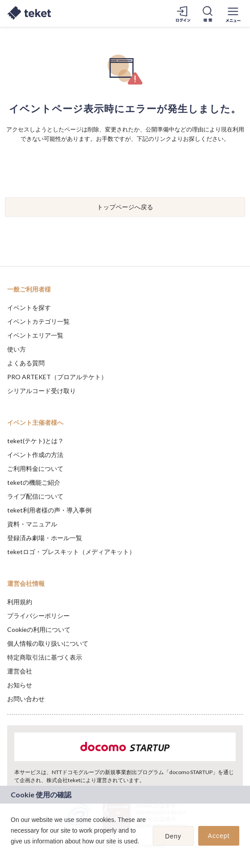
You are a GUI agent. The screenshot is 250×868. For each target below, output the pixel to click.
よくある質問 (26, 363)
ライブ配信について (35, 496)
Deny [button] (173, 836)
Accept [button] (219, 836)
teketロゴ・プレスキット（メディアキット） (71, 552)
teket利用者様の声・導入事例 (49, 510)
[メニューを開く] (233, 13)
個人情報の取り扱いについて (48, 643)
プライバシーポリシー (38, 616)
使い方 (17, 349)
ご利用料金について (35, 468)
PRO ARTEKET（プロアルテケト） (57, 377)
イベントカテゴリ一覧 (38, 321)
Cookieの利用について (39, 629)
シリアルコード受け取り (42, 391)
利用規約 (20, 602)
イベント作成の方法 (35, 455)
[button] (12, 853)
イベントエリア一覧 (35, 335)
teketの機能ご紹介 (34, 482)
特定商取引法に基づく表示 (45, 657)
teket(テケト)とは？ (35, 441)
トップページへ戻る (125, 207)
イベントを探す (29, 307)
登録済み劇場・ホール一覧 (45, 538)
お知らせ (20, 685)
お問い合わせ (26, 699)
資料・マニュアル (32, 524)
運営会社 (20, 671)
